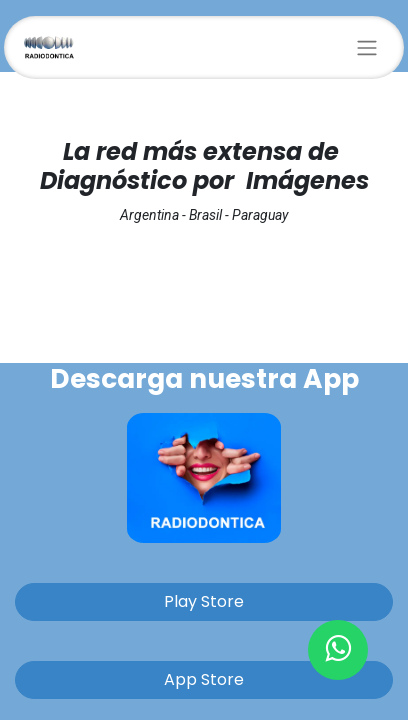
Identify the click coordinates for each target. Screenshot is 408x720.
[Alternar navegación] (367, 47)
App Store (204, 679)
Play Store (204, 601)
